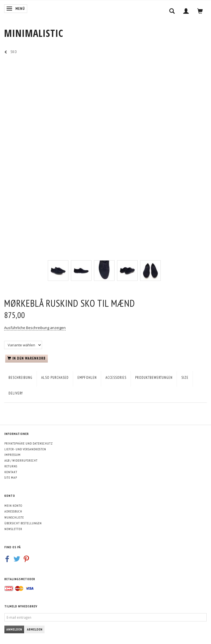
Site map (11, 477)
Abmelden (35, 629)
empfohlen (87, 378)
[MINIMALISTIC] (34, 33)
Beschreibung (20, 378)
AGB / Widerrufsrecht (21, 460)
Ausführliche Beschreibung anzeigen (35, 328)
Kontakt (11, 472)
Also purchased (55, 378)
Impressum (13, 455)
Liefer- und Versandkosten (25, 449)
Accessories (116, 378)
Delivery (16, 393)
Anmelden (14, 629)
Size (185, 378)
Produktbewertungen (154, 378)
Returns (11, 466)
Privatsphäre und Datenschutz (29, 443)
